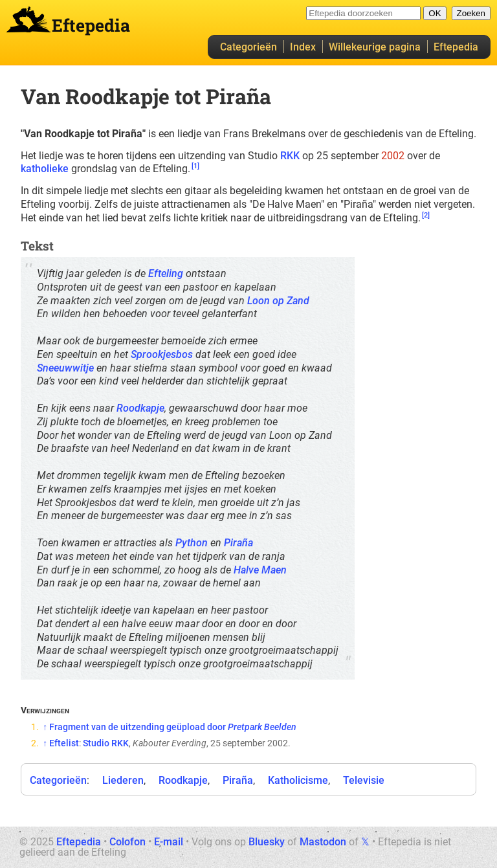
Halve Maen (260, 570)
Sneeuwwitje (65, 368)
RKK (290, 156)
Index (303, 47)
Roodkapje (140, 408)
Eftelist (64, 743)
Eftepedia (456, 47)
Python (192, 543)
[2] (426, 215)
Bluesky (267, 842)
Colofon (127, 842)
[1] (195, 166)
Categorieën (248, 47)
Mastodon (323, 842)
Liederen (123, 780)
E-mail (169, 842)
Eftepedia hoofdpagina (28, 19)
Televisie (364, 780)
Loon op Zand (278, 301)
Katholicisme (298, 780)
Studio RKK (106, 743)
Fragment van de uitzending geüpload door (173, 727)
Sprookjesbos (162, 354)
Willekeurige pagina (375, 47)
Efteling (166, 273)
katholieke (45, 169)
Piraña (238, 543)
